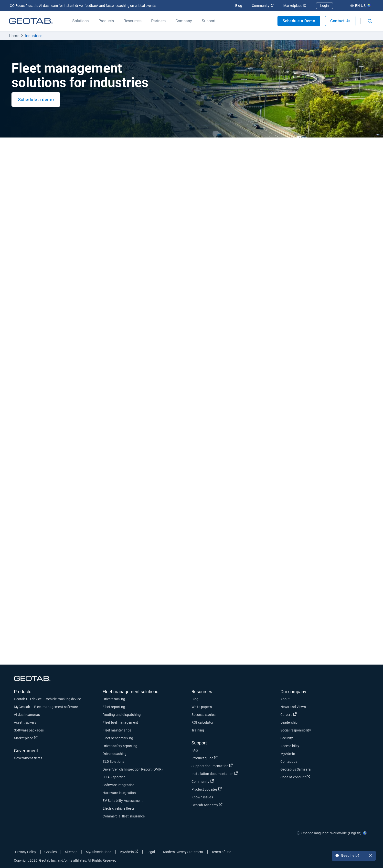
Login (324, 6)
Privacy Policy (26, 852)
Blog (239, 6)
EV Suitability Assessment (123, 801)
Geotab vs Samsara (296, 769)
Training (198, 730)
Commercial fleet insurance (124, 816)
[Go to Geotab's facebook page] (326, 853)
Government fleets (28, 758)
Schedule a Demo (299, 21)
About (285, 699)
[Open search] (370, 21)
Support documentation (212, 766)
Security (287, 738)
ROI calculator (202, 722)
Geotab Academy (207, 805)
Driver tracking (114, 699)
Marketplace (295, 6)
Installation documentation (215, 773)
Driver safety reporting (120, 746)
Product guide (205, 758)
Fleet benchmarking (118, 738)
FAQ (195, 750)
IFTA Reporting (114, 777)
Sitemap (71, 852)
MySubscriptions (98, 852)
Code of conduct (295, 777)
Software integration (119, 785)
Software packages (29, 730)
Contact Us (340, 21)
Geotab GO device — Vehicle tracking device (47, 699)
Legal (151, 852)
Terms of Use (221, 852)
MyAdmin (288, 754)
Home (14, 36)
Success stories (203, 715)
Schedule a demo (36, 100)
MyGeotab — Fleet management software (46, 707)
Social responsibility (296, 730)
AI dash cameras (27, 715)
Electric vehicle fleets (118, 808)
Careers (289, 714)
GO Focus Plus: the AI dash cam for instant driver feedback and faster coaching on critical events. (83, 6)
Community (263, 6)
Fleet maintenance (117, 730)
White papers (202, 707)
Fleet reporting (114, 707)
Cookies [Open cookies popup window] (51, 852)
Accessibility (290, 746)
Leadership (289, 722)
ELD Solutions (113, 762)
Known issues (202, 797)
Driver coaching (115, 754)
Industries (34, 36)
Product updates (207, 789)
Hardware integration (119, 793)
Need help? (354, 856)
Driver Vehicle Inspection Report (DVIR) (133, 769)
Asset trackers (25, 722)
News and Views (293, 707)
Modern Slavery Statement (183, 852)
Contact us (289, 762)
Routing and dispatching (122, 715)
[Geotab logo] (31, 21)
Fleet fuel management (120, 722)
